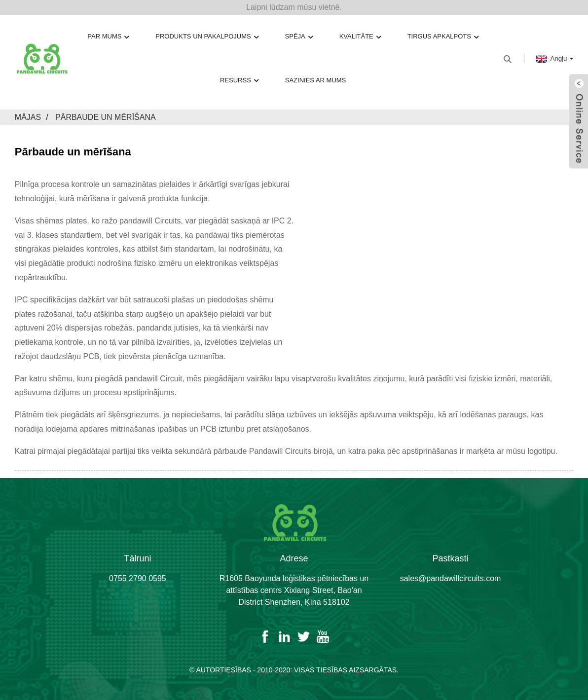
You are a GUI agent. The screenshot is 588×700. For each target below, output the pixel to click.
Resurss (239, 81)
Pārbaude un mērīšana (106, 117)
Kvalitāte (360, 37)
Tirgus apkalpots (443, 37)
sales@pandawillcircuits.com (451, 578)
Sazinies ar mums (316, 80)
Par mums (108, 37)
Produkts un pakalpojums (207, 37)
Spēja (299, 37)
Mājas (28, 117)
